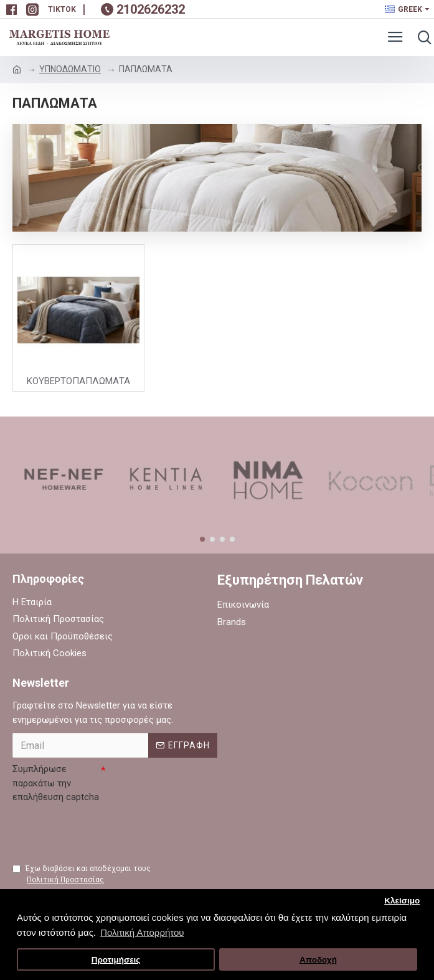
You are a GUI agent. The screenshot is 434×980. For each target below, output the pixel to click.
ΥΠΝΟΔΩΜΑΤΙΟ (70, 69)
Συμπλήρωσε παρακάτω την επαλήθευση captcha (56, 783)
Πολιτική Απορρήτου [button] (142, 932)
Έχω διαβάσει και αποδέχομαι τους (82, 875)
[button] (202, 539)
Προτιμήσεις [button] (116, 960)
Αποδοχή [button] (318, 960)
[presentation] (107, 832)
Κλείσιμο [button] (402, 901)
